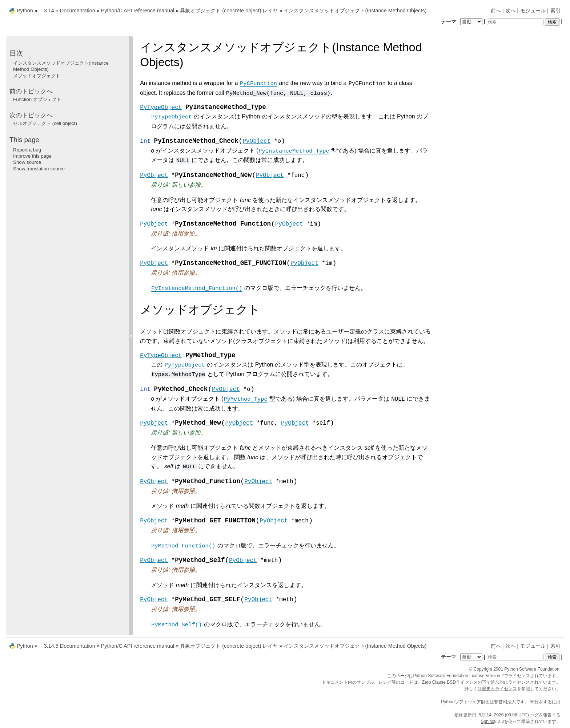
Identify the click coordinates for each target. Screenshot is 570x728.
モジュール (533, 11)
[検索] (515, 22)
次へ (511, 11)
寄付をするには (545, 702)
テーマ (462, 21)
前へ (496, 11)
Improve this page (32, 156)
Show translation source (39, 169)
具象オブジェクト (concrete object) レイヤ (229, 11)
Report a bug (27, 150)
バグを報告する (545, 715)
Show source (27, 162)
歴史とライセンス (499, 689)
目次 (16, 53)
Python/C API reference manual (138, 11)
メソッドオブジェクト (37, 76)
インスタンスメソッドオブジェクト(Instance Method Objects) (355, 11)
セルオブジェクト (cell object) (45, 123)
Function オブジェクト (37, 99)
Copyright (483, 669)
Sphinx (488, 721)
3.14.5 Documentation (70, 11)
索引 (555, 11)
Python (25, 11)
